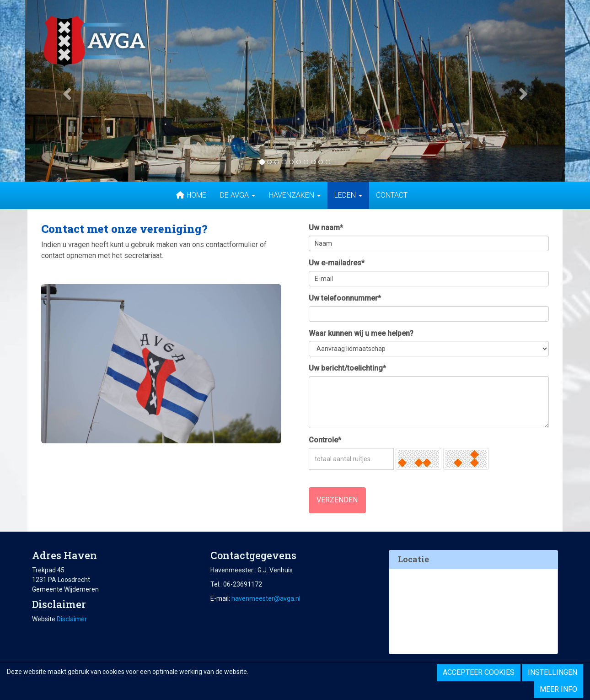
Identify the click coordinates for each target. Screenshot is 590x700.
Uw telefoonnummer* (345, 298)
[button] (66, 91)
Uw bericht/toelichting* (347, 368)
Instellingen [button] (552, 672)
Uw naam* (326, 228)
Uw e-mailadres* (337, 263)
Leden (348, 195)
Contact (392, 195)
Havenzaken (295, 195)
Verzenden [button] (337, 500)
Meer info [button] (558, 689)
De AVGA (238, 195)
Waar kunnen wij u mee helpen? (361, 333)
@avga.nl (266, 598)
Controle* (325, 440)
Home (191, 195)
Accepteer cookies (479, 672)
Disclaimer (72, 619)
